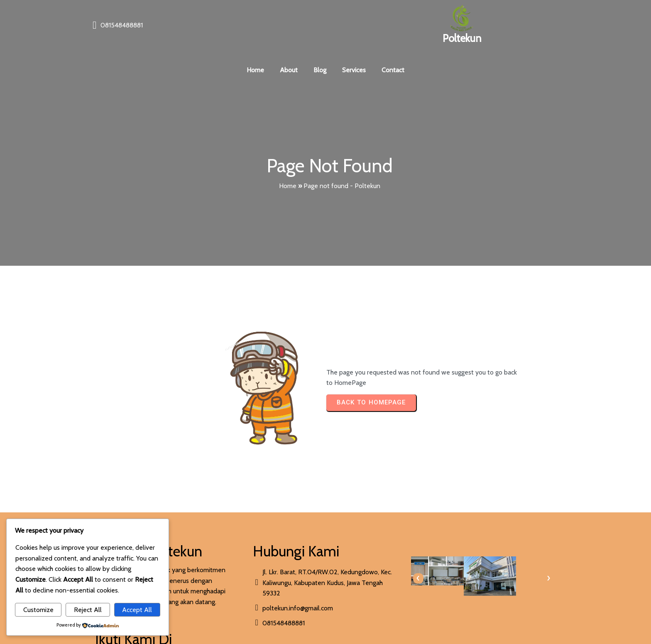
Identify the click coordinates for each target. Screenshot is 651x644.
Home (288, 166)
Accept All (137, 610)
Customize (38, 610)
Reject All (88, 610)
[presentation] (339, 534)
